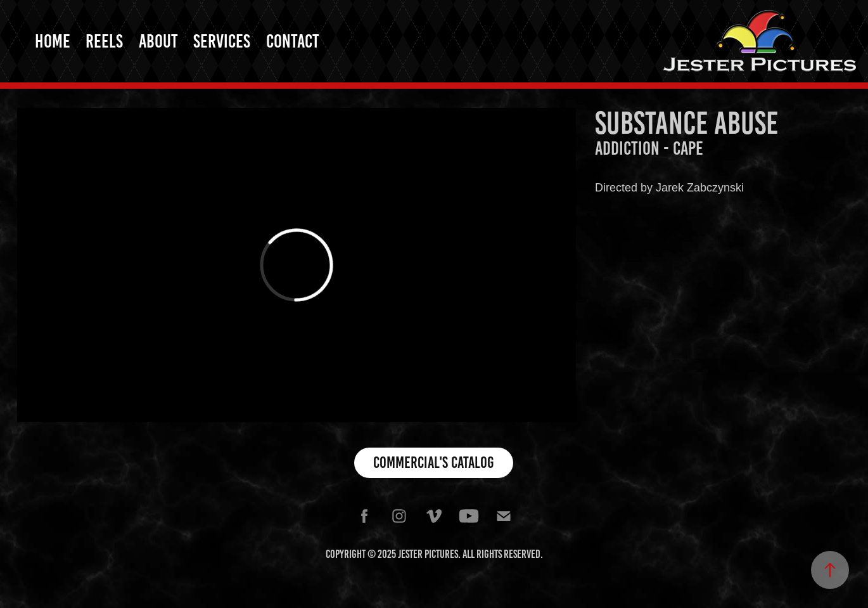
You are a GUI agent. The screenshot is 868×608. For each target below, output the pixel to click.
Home (53, 41)
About (158, 41)
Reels (104, 41)
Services (222, 41)
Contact (293, 41)
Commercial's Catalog (434, 462)
